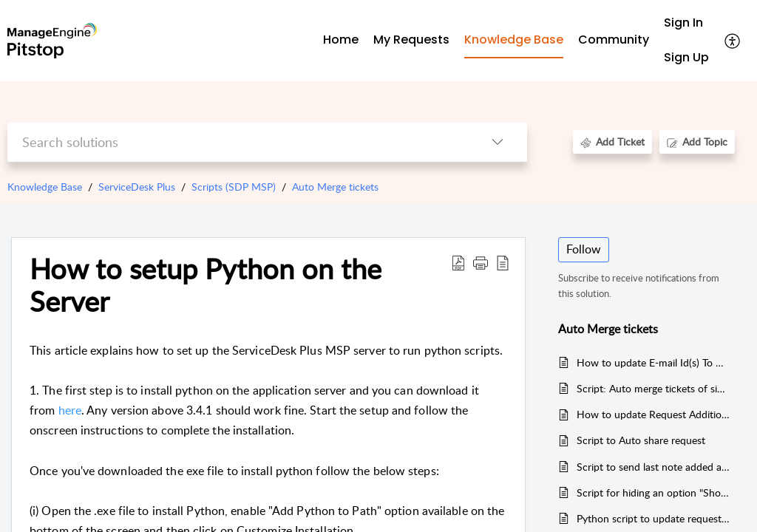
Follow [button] (584, 249)
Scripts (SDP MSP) (234, 187)
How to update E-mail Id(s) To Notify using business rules (654, 362)
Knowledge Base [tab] (514, 40)
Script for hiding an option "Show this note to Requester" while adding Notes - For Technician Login (654, 492)
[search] (237, 142)
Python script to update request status (654, 518)
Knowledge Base (45, 187)
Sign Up (686, 57)
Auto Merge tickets (335, 187)
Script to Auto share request (641, 440)
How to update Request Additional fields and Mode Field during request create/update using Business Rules (654, 414)
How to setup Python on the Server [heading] (206, 285)
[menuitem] (686, 23)
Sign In (683, 23)
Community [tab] (614, 40)
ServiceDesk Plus (137, 187)
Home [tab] (341, 40)
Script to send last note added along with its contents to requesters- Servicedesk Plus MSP (654, 467)
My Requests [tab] (411, 40)
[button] (733, 41)
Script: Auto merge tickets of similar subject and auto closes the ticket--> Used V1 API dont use (654, 388)
